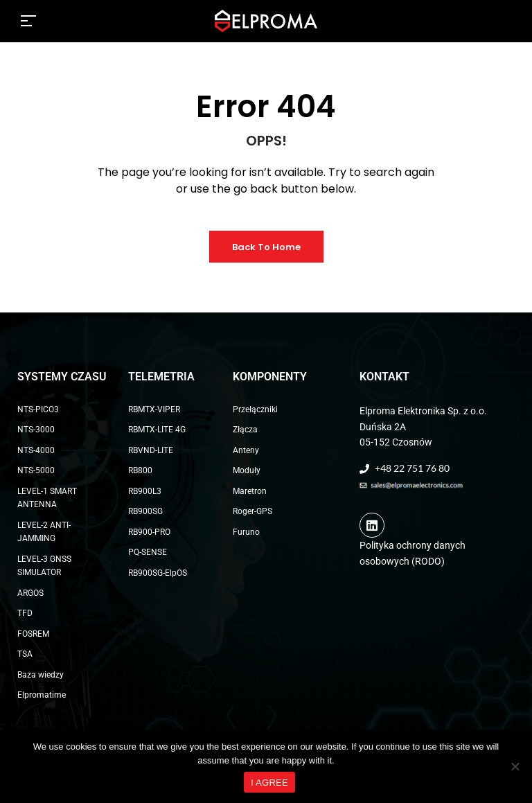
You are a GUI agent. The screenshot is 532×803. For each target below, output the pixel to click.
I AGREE (269, 783)
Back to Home (266, 247)
